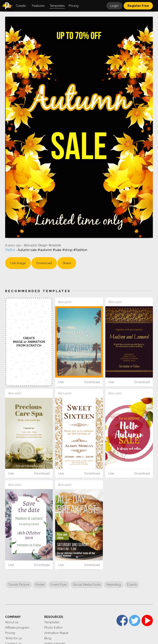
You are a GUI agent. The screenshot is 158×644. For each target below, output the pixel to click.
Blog (48, 638)
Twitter (135, 620)
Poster (40, 585)
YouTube (147, 620)
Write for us (13, 638)
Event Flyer (59, 585)
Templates (52, 622)
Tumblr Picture (19, 585)
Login (114, 6)
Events (132, 585)
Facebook (122, 620)
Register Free (138, 6)
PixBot (10, 250)
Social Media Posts (87, 585)
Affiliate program (17, 628)
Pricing (10, 633)
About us (12, 622)
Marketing (114, 585)
